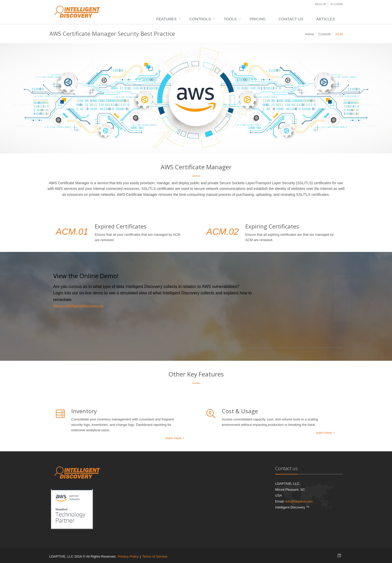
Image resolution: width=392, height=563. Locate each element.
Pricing (258, 19)
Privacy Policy (128, 556)
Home (310, 34)
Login (336, 4)
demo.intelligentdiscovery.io (78, 306)
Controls (200, 19)
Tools (230, 19)
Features (166, 19)
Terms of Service (155, 556)
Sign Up (321, 4)
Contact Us (291, 19)
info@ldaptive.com (299, 501)
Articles (325, 19)
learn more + (175, 438)
